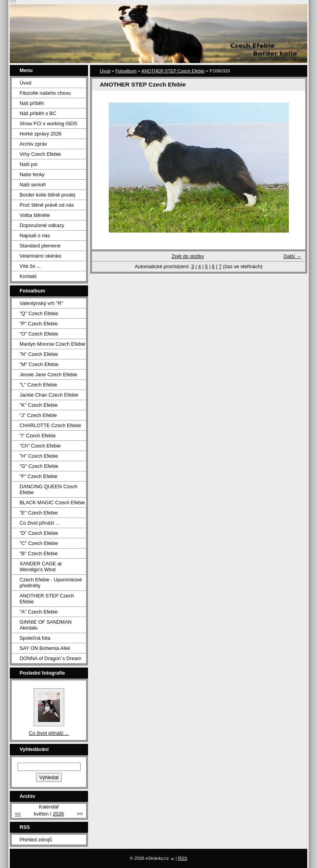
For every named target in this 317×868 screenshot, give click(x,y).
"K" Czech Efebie (39, 405)
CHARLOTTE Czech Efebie (50, 425)
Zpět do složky (188, 256)
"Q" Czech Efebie (39, 313)
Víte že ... (30, 266)
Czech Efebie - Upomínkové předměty (51, 583)
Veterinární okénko (41, 256)
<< (18, 814)
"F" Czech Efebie (39, 476)
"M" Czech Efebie (39, 364)
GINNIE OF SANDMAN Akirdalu (46, 625)
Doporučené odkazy (42, 225)
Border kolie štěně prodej (47, 195)
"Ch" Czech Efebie (40, 446)
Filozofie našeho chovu (45, 93)
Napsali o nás (35, 235)
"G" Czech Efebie (39, 466)
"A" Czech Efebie (39, 612)
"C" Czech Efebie (39, 543)
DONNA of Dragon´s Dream (50, 658)
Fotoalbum (126, 71)
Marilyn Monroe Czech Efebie (52, 344)
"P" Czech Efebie (39, 324)
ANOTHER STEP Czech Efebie (173, 71)
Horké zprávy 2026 (41, 134)
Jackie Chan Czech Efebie (49, 395)
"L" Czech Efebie (38, 385)
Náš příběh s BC (38, 113)
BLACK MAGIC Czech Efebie (52, 503)
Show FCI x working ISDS (48, 124)
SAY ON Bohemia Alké (45, 648)
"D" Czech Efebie (39, 533)
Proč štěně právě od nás (47, 205)
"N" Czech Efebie (39, 354)
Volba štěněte (35, 215)
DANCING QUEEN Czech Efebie (49, 489)
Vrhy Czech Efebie (40, 154)
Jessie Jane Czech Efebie (48, 374)
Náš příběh (32, 103)
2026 (58, 814)
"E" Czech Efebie (39, 513)
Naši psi (29, 164)
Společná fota (35, 638)
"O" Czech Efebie (39, 334)
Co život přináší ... (40, 523)
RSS (183, 858)
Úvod (105, 71)
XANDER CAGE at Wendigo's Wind (41, 567)
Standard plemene (40, 246)
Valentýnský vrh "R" (41, 303)
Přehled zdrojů (36, 840)
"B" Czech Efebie (39, 553)
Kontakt (28, 276)
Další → (292, 256)
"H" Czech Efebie (39, 456)
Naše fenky (32, 174)
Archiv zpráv (33, 144)
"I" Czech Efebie (38, 436)
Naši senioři (33, 185)
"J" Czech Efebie (38, 415)
